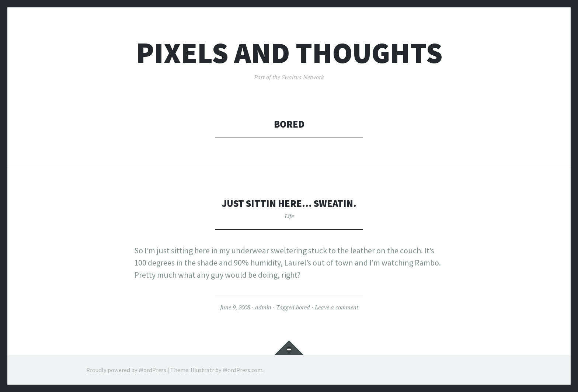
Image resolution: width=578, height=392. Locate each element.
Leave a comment (337, 307)
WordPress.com (243, 370)
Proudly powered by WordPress (126, 370)
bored (303, 307)
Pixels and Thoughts (289, 53)
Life (289, 216)
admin (263, 307)
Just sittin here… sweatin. (289, 203)
